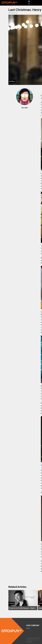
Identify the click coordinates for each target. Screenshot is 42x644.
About (28, 628)
